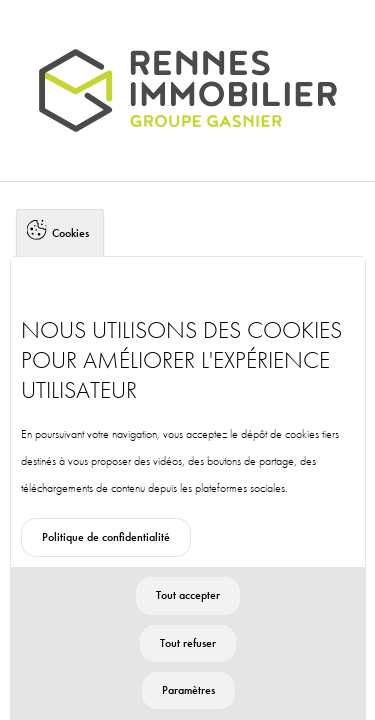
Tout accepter (188, 611)
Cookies (70, 248)
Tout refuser (188, 658)
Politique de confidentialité (106, 553)
